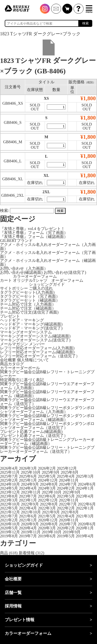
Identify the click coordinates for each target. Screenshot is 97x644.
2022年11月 (69, 500)
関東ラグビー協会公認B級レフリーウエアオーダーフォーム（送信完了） (47, 402)
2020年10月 (10, 524)
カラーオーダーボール (20, 368)
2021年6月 (28, 516)
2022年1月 (85, 508)
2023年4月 (85, 496)
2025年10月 (31, 472)
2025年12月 (67, 468)
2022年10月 (10, 504)
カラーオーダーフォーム (35, 276)
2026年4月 (9, 468)
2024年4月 (28, 488)
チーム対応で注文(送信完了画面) (29, 312)
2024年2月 (66, 488)
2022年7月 (68, 504)
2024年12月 (48, 480)
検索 (86, 23)
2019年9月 (72, 532)
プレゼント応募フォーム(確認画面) (31, 432)
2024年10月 (10, 484)
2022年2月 (66, 508)
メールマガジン (14, 344)
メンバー (37, 344)
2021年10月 (31, 512)
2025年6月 (28, 476)
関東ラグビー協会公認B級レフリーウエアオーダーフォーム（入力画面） (47, 386)
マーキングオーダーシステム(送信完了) (35, 340)
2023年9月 (72, 492)
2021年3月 (85, 516)
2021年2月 (9, 520)
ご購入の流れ (41, 288)
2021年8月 (70, 512)
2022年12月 (48, 500)
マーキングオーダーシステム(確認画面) (35, 336)
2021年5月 (47, 516)
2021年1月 (28, 520)
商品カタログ (12, 364)
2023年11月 (31, 492)
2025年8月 (70, 472)
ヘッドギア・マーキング (22, 320)
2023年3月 (9, 500)
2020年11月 (69, 520)
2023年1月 (28, 500)
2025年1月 (28, 480)
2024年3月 (47, 488)
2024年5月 (9, 488)
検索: (4, 210)
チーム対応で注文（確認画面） (28, 308)
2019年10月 (52, 532)
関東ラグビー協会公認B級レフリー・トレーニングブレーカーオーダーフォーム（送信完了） (47, 449)
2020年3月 (47, 528)
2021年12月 (10, 512)
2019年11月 (31, 532)
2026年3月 (28, 468)
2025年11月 (10, 472)
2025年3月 (85, 476)
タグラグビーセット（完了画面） (30, 296)
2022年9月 (30, 504)
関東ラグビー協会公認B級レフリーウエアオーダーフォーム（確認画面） (47, 394)
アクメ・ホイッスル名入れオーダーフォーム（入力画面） (48, 247)
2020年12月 (48, 520)
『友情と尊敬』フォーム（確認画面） (34, 237)
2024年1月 (85, 488)
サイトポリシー (14, 288)
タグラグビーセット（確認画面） (30, 300)
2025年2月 (9, 480)
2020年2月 (66, 528)
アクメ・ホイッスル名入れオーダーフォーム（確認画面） (48, 262)
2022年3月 (47, 508)
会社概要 (8, 360)
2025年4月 (66, 476)
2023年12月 (10, 492)
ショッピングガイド (47, 284)
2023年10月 (52, 492)
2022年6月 (87, 504)
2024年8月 (49, 484)
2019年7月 (28, 536)
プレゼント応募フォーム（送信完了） (34, 436)
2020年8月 (49, 524)
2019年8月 (9, 536)
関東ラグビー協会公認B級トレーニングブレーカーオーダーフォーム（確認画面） (47, 441)
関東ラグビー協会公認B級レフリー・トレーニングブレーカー (47, 374)
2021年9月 (51, 512)
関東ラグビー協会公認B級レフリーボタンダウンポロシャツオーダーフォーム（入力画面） (47, 410)
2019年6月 (47, 536)
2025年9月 (51, 472)
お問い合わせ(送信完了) (65, 272)
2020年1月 (85, 528)
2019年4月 (85, 536)
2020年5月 (9, 528)
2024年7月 (68, 484)
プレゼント (10, 316)
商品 (4, 553)
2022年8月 (49, 504)
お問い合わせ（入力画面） (24, 268)
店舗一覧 (13, 593)
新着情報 (27, 553)
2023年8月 (9, 496)
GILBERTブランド (16, 241)
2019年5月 (66, 536)
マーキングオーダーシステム (26, 332)
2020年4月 (28, 528)
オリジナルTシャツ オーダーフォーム (48, 280)
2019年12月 (10, 532)
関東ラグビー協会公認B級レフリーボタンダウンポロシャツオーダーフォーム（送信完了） (47, 426)
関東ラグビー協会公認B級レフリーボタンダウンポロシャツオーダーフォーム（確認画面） (47, 418)
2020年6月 (87, 524)
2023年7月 (28, 496)
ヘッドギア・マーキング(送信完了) (31, 328)
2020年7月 (68, 524)
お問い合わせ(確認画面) (21, 272)
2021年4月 (66, 516)
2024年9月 (30, 484)
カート (6, 280)
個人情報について (33, 360)
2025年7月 (9, 476)
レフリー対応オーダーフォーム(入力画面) (37, 348)
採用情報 (13, 606)
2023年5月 (66, 496)
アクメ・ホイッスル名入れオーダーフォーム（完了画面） (48, 254)
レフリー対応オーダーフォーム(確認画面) (37, 352)
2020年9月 (30, 524)
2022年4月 (28, 508)
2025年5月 (47, 476)
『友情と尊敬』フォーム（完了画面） (34, 233)
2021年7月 (9, 516)
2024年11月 (69, 480)
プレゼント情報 (20, 620)
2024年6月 (87, 484)
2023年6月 (47, 496)
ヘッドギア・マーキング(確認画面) (31, 324)
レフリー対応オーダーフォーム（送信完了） (40, 356)
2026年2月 (47, 468)
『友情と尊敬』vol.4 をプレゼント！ (32, 229)
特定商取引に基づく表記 (22, 380)
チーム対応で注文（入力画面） (28, 304)
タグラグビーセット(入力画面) (27, 292)
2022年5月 (9, 508)
